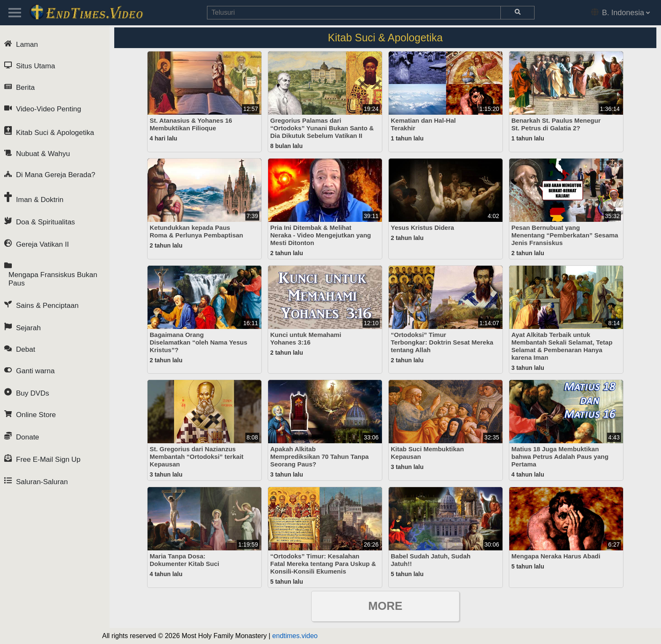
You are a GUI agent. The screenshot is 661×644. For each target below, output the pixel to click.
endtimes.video (295, 636)
